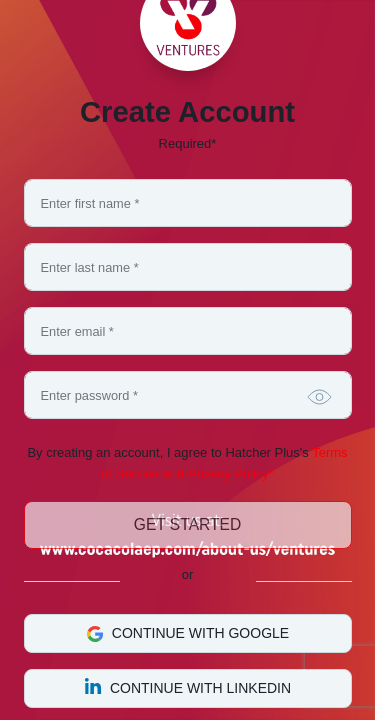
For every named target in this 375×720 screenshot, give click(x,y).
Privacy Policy (228, 473)
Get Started (187, 524)
